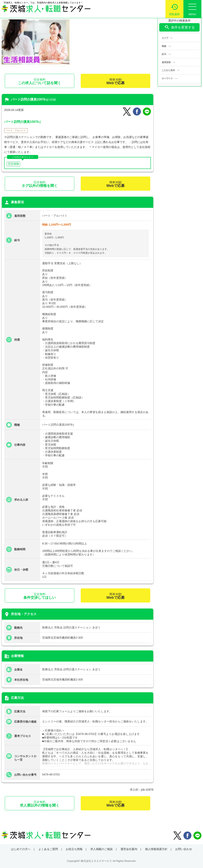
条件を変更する (179, 27)
